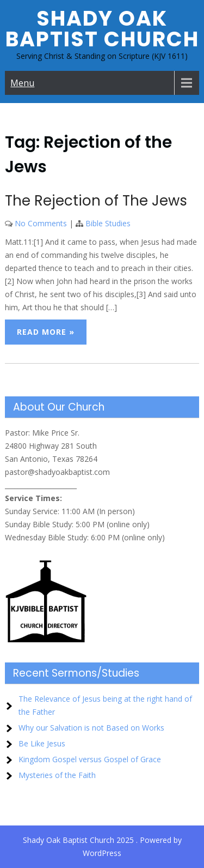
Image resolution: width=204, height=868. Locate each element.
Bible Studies (108, 223)
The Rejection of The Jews (96, 201)
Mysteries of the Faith (57, 775)
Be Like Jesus (42, 743)
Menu (22, 83)
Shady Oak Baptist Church (102, 29)
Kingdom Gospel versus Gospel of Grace (90, 759)
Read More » (46, 332)
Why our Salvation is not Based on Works (91, 728)
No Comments (41, 223)
